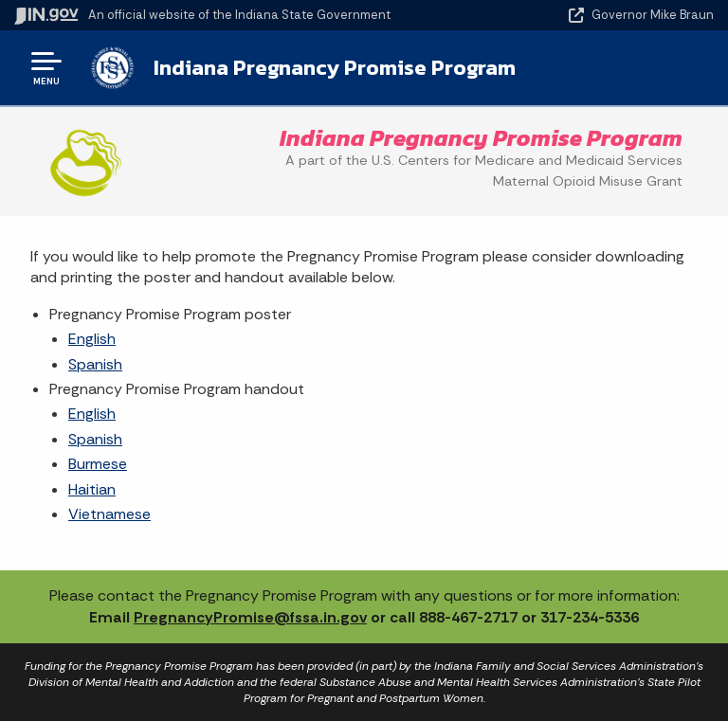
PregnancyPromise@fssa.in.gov (250, 617)
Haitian (92, 489)
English (92, 339)
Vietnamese (109, 514)
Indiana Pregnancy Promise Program (335, 67)
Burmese (98, 464)
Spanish (95, 364)
